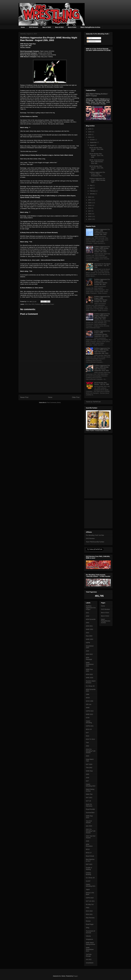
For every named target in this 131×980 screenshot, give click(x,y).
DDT (87, 781)
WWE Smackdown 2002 (90, 664)
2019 (90, 205)
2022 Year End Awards (91, 837)
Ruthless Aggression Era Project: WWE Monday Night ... (97, 180)
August (92, 145)
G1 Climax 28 (90, 878)
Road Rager (90, 924)
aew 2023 (89, 826)
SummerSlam (90, 813)
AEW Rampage (89, 658)
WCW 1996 (90, 701)
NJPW (88, 643)
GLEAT (88, 881)
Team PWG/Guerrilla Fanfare (95, 542)
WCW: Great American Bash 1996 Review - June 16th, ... (97, 162)
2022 (90, 197)
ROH (87, 736)
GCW (88, 718)
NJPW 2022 (90, 711)
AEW (88, 616)
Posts (90, 38)
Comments (91, 41)
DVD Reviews (34, 27)
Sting (88, 928)
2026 (90, 129)
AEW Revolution (89, 845)
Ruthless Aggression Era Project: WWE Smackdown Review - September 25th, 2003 (102, 334)
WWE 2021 (90, 714)
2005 (87, 774)
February (93, 191)
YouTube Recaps (89, 955)
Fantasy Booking (88, 874)
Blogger (75, 976)
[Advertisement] (50, 377)
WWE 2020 (90, 678)
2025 (90, 132)
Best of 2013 (72, 27)
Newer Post (24, 397)
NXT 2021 (89, 798)
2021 (90, 200)
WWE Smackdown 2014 (90, 949)
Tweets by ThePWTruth (93, 402)
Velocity (88, 936)
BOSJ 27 (89, 853)
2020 (90, 203)
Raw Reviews (90, 918)
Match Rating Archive (90, 790)
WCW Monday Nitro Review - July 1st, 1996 (102, 384)
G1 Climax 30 (90, 686)
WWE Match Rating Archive (90, 943)
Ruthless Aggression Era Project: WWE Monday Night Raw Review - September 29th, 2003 (102, 351)
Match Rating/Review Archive (90, 27)
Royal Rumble (90, 809)
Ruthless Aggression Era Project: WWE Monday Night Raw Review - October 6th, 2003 (102, 316)
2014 (90, 219)
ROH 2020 (89, 911)
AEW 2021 (89, 626)
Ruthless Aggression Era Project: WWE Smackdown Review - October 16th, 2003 (102, 232)
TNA (87, 743)
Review (88, 921)
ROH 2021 (89, 914)
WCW (88, 698)
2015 (90, 216)
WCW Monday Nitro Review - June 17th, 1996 (96, 155)
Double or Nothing (89, 869)
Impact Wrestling (89, 722)
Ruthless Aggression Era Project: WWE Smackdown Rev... (97, 174)
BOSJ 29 (89, 729)
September (93, 142)
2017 (90, 211)
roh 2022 (89, 959)
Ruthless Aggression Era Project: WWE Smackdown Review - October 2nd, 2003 (102, 299)
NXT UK (88, 801)
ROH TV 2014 (90, 739)
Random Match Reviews (91, 682)
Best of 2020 (47, 27)
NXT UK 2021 (90, 901)
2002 (87, 746)
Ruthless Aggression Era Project (44, 304)
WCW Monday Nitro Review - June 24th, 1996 (96, 149)
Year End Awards (89, 822)
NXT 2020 (89, 764)
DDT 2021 (89, 864)
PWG (88, 908)
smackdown (90, 963)
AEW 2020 (89, 674)
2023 (90, 137)
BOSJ (88, 849)
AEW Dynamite (91, 619)
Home (23, 27)
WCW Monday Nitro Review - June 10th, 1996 (96, 168)
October (92, 140)
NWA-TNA (89, 794)
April (91, 188)
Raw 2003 (31, 304)
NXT (87, 733)
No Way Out (90, 904)
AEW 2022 (89, 654)
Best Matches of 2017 (90, 860)
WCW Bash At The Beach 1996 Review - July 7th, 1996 (102, 266)
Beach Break (90, 856)
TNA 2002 (89, 768)
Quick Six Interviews (89, 805)
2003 (26, 304)
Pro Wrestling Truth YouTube (95, 535)
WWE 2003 (90, 639)
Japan (88, 889)
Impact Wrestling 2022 (91, 785)
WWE (88, 708)
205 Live (89, 704)
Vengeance (89, 939)
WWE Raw (89, 771)
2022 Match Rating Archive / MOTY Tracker (97, 95)
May (91, 185)
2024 (90, 135)
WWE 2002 (90, 629)
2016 (90, 214)
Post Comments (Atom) (54, 402)
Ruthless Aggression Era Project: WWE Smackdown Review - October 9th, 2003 (102, 282)
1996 (87, 694)
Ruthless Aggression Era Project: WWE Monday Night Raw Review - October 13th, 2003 (102, 249)
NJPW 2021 (90, 726)
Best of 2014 (59, 27)
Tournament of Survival (90, 932)
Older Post (76, 397)
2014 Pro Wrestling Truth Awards (91, 751)
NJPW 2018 (90, 898)
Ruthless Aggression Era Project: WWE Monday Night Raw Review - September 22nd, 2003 (102, 368)
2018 (90, 208)
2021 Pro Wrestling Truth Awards (91, 831)
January (92, 194)
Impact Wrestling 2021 (91, 885)
